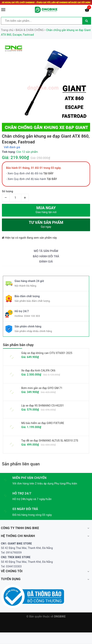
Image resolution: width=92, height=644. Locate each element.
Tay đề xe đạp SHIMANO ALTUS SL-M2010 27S (50, 441)
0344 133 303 (32, 316)
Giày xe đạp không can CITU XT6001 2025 (47, 353)
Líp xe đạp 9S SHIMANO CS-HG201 (43, 406)
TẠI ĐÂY (52, 179)
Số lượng (7, 191)
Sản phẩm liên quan (21, 464)
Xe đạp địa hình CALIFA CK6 (38, 371)
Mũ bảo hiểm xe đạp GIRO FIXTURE (43, 423)
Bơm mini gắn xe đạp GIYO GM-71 (42, 388)
